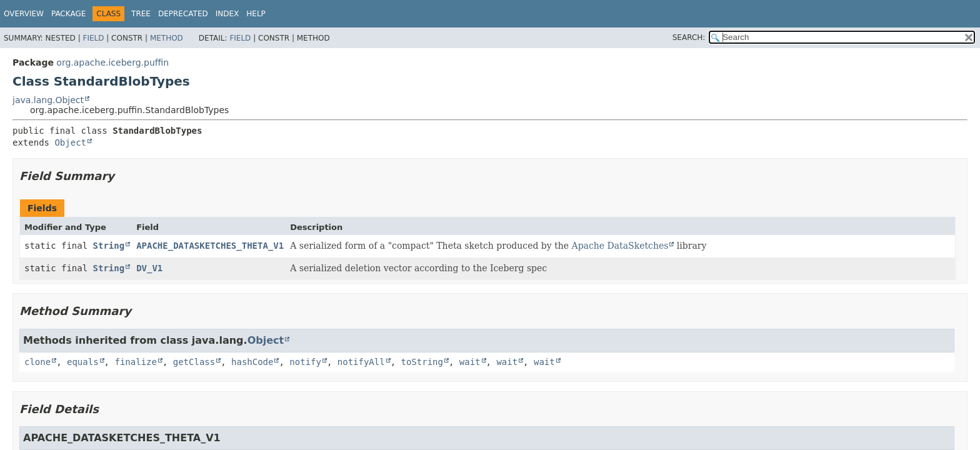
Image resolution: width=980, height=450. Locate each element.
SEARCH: (689, 37)
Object (70, 142)
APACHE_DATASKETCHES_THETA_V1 (210, 246)
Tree (141, 14)
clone (37, 362)
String (109, 246)
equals (83, 362)
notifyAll (361, 362)
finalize (135, 362)
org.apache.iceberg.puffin (112, 62)
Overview (24, 14)
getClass (194, 362)
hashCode (252, 362)
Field (93, 38)
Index (227, 14)
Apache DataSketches (620, 246)
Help (256, 14)
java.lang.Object (48, 100)
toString (422, 362)
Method (167, 38)
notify (305, 362)
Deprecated (183, 14)
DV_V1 (149, 268)
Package (68, 14)
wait (470, 362)
